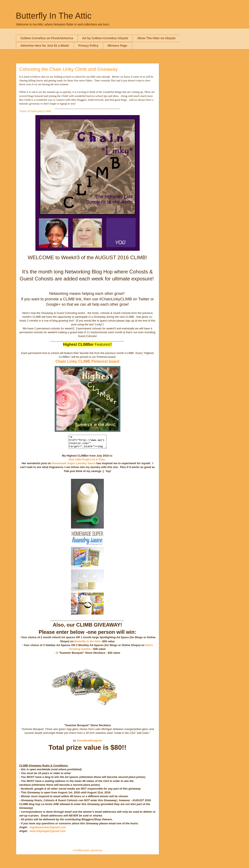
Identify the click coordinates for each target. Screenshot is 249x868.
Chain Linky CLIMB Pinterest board (87, 361)
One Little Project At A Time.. (87, 462)
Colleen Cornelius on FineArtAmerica (47, 38)
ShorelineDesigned (89, 743)
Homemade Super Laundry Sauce (74, 466)
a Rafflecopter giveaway (87, 853)
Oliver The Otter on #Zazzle (156, 38)
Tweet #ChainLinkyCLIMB (35, 111)
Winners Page (117, 46)
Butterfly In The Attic (54, 16)
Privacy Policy (88, 46)
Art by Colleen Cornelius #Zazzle (105, 38)
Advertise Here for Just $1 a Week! (45, 46)
